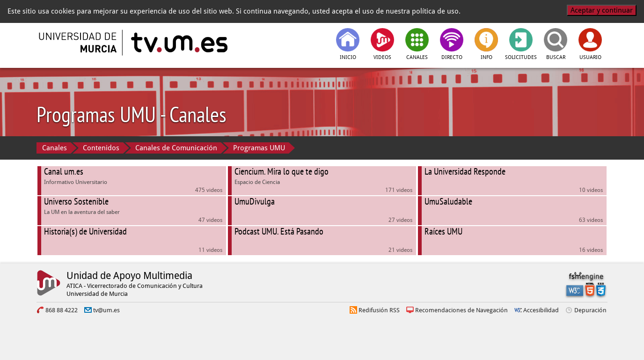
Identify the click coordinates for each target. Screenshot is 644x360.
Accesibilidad (541, 310)
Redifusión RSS (379, 310)
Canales (55, 148)
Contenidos (101, 148)
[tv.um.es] (178, 43)
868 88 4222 (62, 310)
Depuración (590, 310)
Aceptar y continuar (602, 10)
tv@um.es (106, 310)
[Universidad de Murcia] (79, 43)
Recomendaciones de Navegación (461, 310)
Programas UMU (259, 148)
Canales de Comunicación (176, 148)
